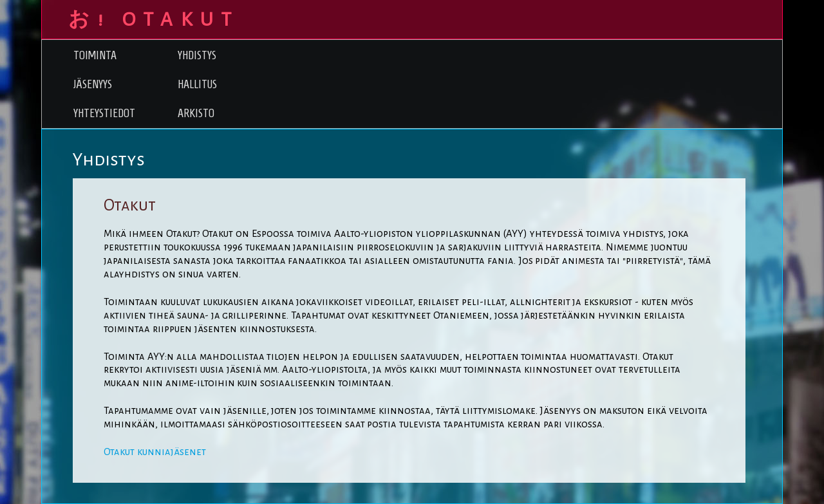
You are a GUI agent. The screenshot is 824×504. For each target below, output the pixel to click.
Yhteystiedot (104, 113)
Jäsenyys (93, 84)
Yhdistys (197, 55)
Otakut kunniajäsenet (155, 452)
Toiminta (95, 55)
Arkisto (196, 113)
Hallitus (197, 84)
